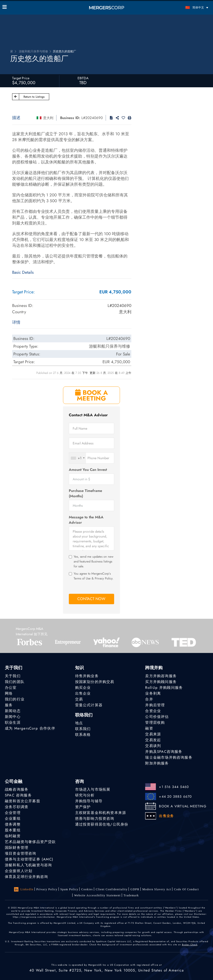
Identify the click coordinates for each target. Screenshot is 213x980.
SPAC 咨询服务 (18, 795)
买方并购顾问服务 (161, 682)
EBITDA (83, 78)
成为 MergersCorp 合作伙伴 (30, 728)
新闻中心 (13, 717)
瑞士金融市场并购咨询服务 (169, 757)
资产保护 (83, 807)
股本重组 (13, 830)
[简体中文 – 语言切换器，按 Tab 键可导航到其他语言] (185, 7)
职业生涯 (13, 723)
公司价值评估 (157, 717)
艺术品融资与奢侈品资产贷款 (30, 842)
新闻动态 (13, 711)
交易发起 (153, 740)
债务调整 (13, 824)
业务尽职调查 (17, 807)
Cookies (87, 889)
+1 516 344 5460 (174, 787)
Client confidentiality (112, 889)
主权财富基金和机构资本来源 (101, 813)
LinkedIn (24, 889)
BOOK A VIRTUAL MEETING (183, 806)
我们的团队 (15, 682)
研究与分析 (85, 795)
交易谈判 (153, 746)
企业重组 (13, 819)
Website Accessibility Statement (97, 895)
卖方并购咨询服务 (161, 676)
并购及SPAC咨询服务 (164, 752)
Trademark (131, 895)
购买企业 (83, 688)
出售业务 (166, 816)
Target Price (21, 78)
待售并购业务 (87, 676)
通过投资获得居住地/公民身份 (102, 824)
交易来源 (153, 734)
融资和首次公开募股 (23, 801)
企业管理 (13, 813)
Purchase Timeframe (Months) (85, 493)
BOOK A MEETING (91, 395)
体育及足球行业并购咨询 (26, 877)
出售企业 (83, 693)
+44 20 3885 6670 (175, 796)
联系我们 (83, 729)
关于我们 (13, 676)
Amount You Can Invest (88, 470)
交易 (79, 699)
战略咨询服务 (17, 789)
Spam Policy (69, 889)
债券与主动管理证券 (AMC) (29, 859)
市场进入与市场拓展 (93, 789)
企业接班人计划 (19, 871)
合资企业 (153, 711)
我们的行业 (15, 699)
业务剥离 (153, 693)
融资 (149, 728)
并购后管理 (155, 705)
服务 (9, 705)
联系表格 (83, 735)
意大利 (48, 118)
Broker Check (190, 944)
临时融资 (13, 836)
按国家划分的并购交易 (95, 682)
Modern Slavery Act (157, 889)
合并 (149, 699)
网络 (9, 693)
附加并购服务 (157, 763)
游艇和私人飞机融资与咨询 (28, 865)
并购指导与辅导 (89, 801)
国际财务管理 (17, 848)
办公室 (11, 688)
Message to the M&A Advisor (86, 520)
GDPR (135, 889)
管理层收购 (155, 723)
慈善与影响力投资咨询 (95, 819)
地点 (79, 723)
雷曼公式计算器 (89, 705)
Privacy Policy (47, 889)
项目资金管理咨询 (21, 853)
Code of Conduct (186, 889)
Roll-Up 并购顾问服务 (164, 688)
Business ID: (70, 118)
